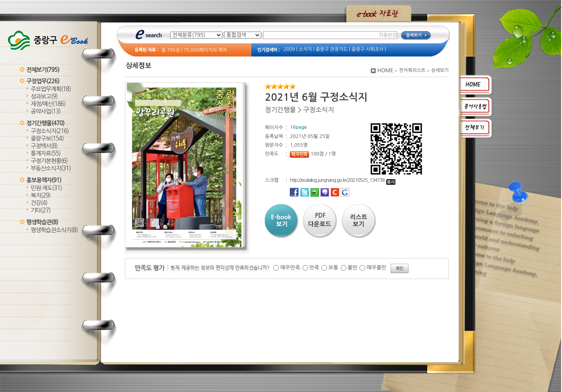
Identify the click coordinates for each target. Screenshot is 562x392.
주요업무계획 (51, 89)
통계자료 (46, 154)
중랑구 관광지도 (332, 49)
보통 (333, 268)
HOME (386, 71)
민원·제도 (46, 188)
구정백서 (44, 146)
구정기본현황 (49, 161)
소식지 (305, 49)
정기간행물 (45, 123)
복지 (41, 196)
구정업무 (43, 81)
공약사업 (46, 111)
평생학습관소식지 (54, 230)
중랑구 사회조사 (368, 49)
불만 (353, 268)
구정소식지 (50, 131)
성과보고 (44, 97)
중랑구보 (47, 139)
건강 (39, 203)
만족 (315, 268)
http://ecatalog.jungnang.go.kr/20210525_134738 (343, 180)
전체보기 (43, 70)
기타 (41, 210)
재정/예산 (48, 104)
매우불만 (376, 268)
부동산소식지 (51, 168)
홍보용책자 (44, 180)
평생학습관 (42, 222)
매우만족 (290, 268)
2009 (289, 49)
